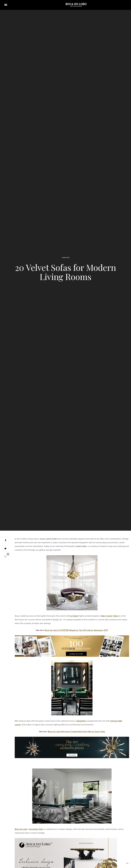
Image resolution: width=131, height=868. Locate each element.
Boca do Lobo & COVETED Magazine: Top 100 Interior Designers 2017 (76, 630)
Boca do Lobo (21, 829)
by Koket (74, 616)
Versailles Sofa (36, 829)
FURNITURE (66, 258)
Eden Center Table (109, 616)
